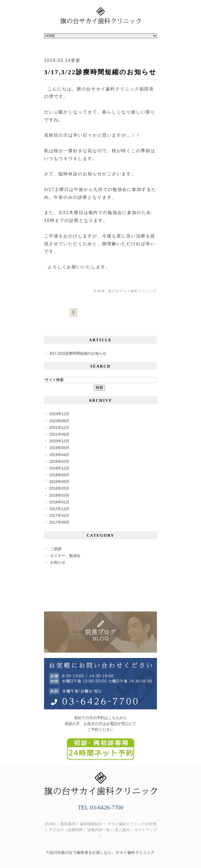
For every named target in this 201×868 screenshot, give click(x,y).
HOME (50, 824)
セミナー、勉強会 (65, 556)
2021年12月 (60, 428)
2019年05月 (60, 448)
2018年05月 (60, 488)
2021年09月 (60, 434)
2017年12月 (60, 509)
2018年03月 (60, 495)
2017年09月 (60, 522)
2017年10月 (60, 515)
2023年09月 (60, 421)
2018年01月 (60, 502)
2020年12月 (60, 441)
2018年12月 (60, 468)
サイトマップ (146, 830)
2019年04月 (60, 455)
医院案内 (68, 824)
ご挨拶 (56, 549)
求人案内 (122, 830)
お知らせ (58, 562)
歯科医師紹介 (91, 824)
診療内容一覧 (99, 830)
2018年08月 (60, 475)
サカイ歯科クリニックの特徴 (132, 824)
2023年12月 (60, 414)
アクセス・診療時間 (66, 830)
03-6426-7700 (107, 807)
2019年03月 (60, 461)
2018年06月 (60, 482)
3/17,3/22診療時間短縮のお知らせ (100, 72)
